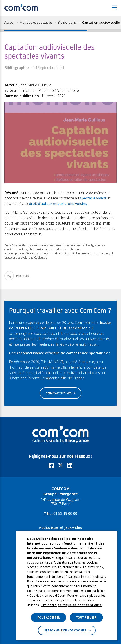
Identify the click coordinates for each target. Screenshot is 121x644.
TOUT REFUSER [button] (86, 618)
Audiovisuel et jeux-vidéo (60, 528)
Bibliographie (67, 23)
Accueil (9, 23)
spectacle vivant (93, 198)
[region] (60, 24)
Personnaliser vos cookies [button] (65, 630)
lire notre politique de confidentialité (72, 605)
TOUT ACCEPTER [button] (49, 618)
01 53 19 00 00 (65, 513)
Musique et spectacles (36, 23)
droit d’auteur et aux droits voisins (58, 204)
